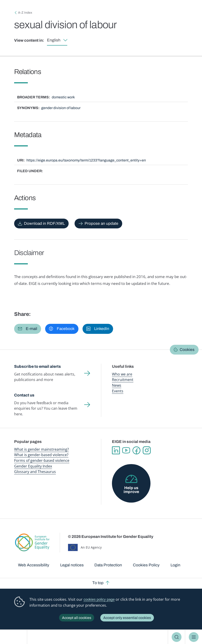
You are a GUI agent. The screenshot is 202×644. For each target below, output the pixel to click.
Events (118, 391)
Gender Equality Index (33, 466)
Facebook (136, 451)
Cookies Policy (146, 565)
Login (175, 565)
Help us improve (131, 490)
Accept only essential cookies (127, 618)
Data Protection (108, 565)
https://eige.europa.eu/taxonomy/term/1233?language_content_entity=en (86, 160)
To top (98, 583)
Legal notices (72, 565)
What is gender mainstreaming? (41, 449)
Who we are (122, 374)
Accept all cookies (77, 618)
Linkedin (116, 451)
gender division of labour (61, 108)
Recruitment (123, 380)
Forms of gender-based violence (42, 460)
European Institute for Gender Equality (15, 637)
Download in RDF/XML (44, 224)
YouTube (126, 451)
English (54, 40)
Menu (194, 637)
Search (177, 637)
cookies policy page (99, 599)
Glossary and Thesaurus (35, 472)
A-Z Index (25, 13)
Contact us (24, 395)
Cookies (187, 350)
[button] (28, 329)
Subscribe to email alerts (38, 367)
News (117, 385)
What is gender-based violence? (41, 455)
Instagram (147, 451)
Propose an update (101, 224)
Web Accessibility (34, 565)
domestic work (63, 97)
